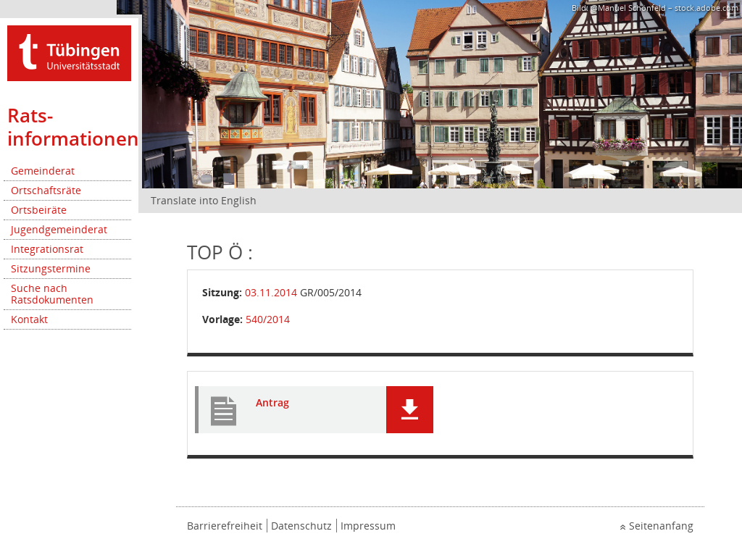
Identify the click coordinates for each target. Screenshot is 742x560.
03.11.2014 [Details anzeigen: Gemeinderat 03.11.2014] (271, 292)
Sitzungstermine (51, 268)
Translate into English (204, 200)
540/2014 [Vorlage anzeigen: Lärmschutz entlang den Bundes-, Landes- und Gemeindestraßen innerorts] (268, 319)
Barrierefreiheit (225, 526)
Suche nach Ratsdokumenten (52, 294)
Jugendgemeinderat (59, 229)
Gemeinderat (43, 171)
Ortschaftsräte (46, 190)
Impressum (368, 526)
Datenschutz (301, 526)
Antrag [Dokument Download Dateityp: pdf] (272, 403)
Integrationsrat (47, 249)
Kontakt (29, 319)
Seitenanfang (661, 526)
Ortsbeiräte (39, 210)
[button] (410, 410)
